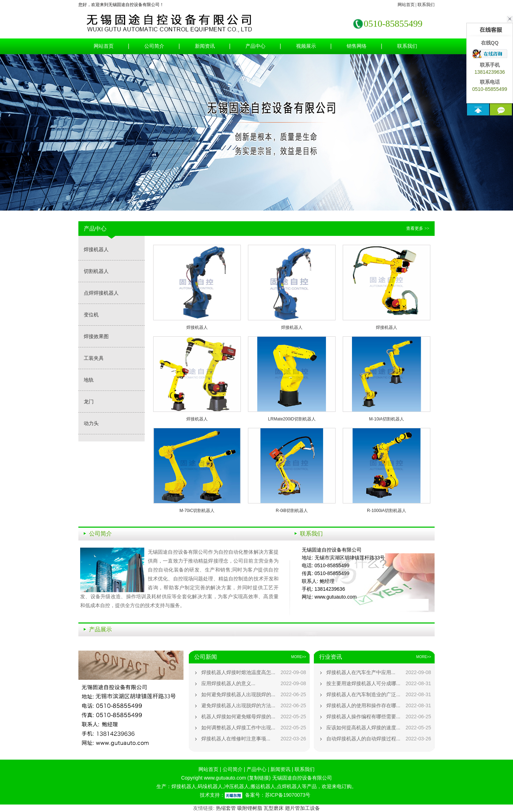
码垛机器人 (210, 786)
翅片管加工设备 (302, 808)
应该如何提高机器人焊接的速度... (363, 728)
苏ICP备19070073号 (288, 795)
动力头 (91, 423)
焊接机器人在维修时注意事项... (236, 739)
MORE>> (299, 657)
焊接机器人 (96, 249)
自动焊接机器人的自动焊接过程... (363, 739)
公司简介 (154, 46)
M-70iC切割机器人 (197, 511)
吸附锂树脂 (250, 808)
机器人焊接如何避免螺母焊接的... (238, 717)
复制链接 (259, 778)
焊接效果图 (96, 336)
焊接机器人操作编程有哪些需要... (363, 717)
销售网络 (357, 46)
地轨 (89, 380)
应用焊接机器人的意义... (228, 683)
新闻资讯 (205, 46)
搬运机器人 (263, 786)
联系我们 (426, 5)
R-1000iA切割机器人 (387, 511)
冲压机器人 (237, 786)
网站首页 (406, 5)
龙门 (89, 402)
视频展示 (306, 46)
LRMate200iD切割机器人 (292, 419)
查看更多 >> (418, 228)
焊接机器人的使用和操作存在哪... (363, 705)
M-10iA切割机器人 (387, 419)
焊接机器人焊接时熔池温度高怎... (238, 672)
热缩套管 (226, 808)
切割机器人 (96, 271)
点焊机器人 (289, 786)
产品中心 (255, 46)
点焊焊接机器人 (101, 293)
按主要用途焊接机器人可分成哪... (363, 683)
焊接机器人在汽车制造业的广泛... (363, 694)
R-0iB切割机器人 (292, 511)
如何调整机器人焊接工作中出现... (238, 728)
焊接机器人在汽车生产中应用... (361, 672)
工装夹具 (94, 358)
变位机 (91, 315)
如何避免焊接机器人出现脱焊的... (238, 694)
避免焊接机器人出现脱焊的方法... (238, 705)
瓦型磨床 (274, 808)
